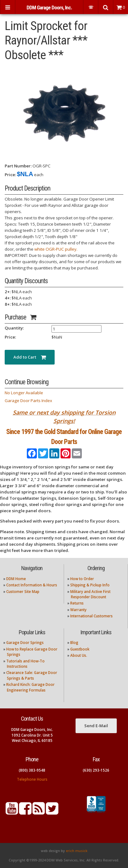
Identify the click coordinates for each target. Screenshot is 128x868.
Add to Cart (30, 357)
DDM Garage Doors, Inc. (49, 8)
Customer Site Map (23, 592)
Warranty (78, 610)
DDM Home (16, 579)
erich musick (77, 851)
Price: (10, 175)
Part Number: (18, 166)
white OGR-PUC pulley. (56, 249)
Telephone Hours (32, 779)
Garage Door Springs (25, 643)
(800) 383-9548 (32, 770)
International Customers (91, 616)
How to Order (82, 579)
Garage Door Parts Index (28, 401)
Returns (77, 603)
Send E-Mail (96, 726)
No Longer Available (24, 393)
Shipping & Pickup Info (90, 585)
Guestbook (80, 649)
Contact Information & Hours (32, 585)
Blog (74, 643)
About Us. (79, 655)
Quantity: (14, 328)
